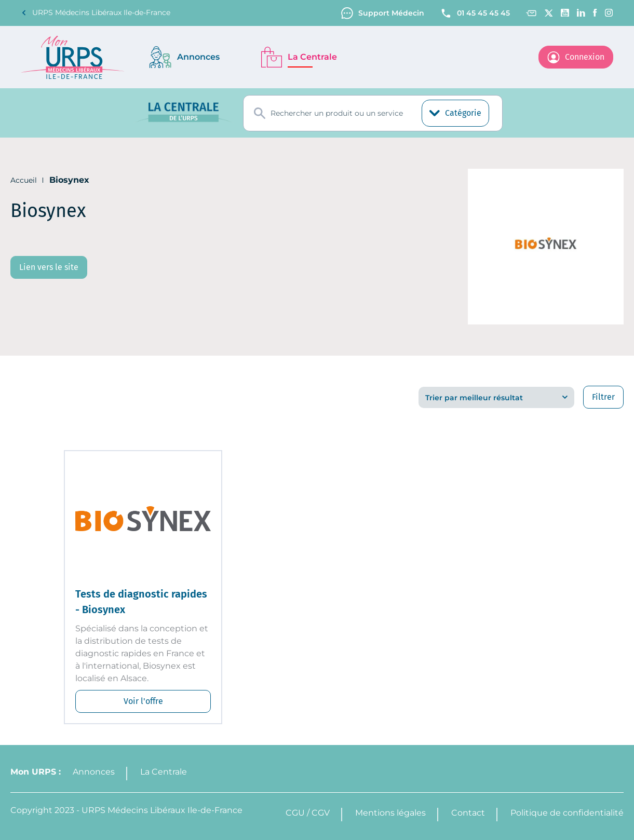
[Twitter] (549, 13)
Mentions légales (390, 813)
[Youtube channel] (565, 13)
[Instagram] (609, 13)
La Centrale (164, 772)
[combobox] (373, 113)
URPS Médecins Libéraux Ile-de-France (96, 13)
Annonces (94, 772)
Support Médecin (383, 13)
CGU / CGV (308, 813)
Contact (468, 813)
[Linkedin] (581, 13)
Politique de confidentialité (567, 813)
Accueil (24, 180)
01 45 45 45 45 (475, 13)
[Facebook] (595, 13)
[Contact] (531, 13)
